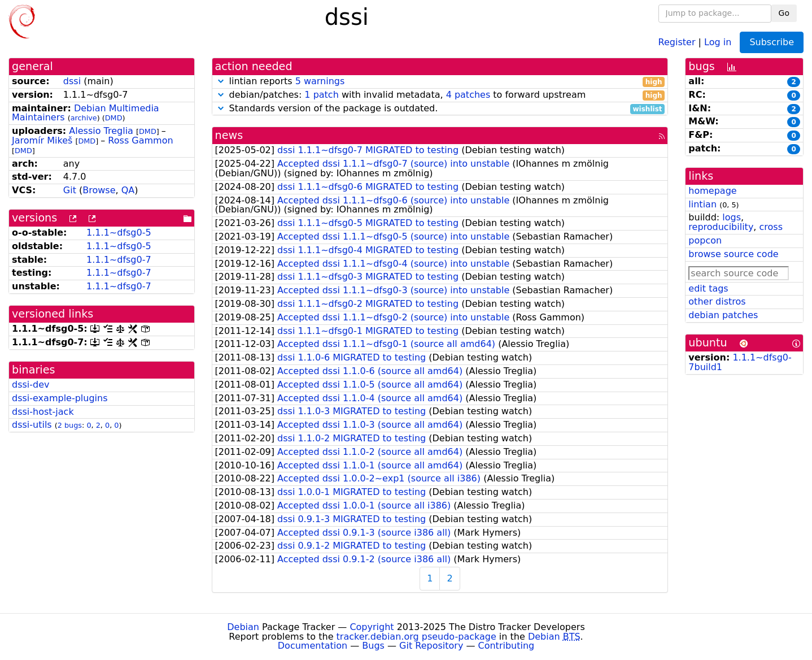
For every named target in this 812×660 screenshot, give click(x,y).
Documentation (313, 646)
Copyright (372, 627)
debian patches (723, 315)
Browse (99, 190)
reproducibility (721, 227)
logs (732, 217)
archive (84, 118)
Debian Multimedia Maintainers (86, 113)
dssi (72, 81)
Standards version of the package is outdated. (440, 109)
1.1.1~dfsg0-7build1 (740, 362)
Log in (718, 42)
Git (70, 190)
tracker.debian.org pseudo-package (416, 637)
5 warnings (320, 81)
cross (771, 227)
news (229, 135)
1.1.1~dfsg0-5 (119, 233)
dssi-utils (32, 425)
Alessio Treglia (101, 131)
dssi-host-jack (43, 412)
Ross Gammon (140, 140)
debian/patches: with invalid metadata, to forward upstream (440, 95)
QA (128, 190)
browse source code (733, 254)
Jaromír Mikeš (42, 140)
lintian (702, 204)
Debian (243, 627)
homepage (712, 191)
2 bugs (70, 425)
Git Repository (431, 646)
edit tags (708, 288)
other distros (717, 301)
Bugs (373, 646)
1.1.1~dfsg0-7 (119, 260)
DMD (114, 118)
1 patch (321, 95)
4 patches (468, 95)
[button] (221, 81)
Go (784, 13)
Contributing (507, 646)
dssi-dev (31, 385)
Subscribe (772, 42)
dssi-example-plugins (60, 398)
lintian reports (440, 82)
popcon (705, 240)
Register (677, 42)
